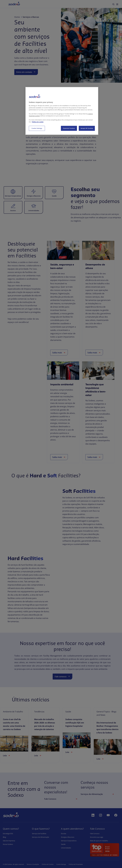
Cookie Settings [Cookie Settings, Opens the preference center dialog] (37, 128)
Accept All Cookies (87, 128)
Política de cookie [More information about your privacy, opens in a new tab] (38, 122)
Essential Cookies (69, 128)
